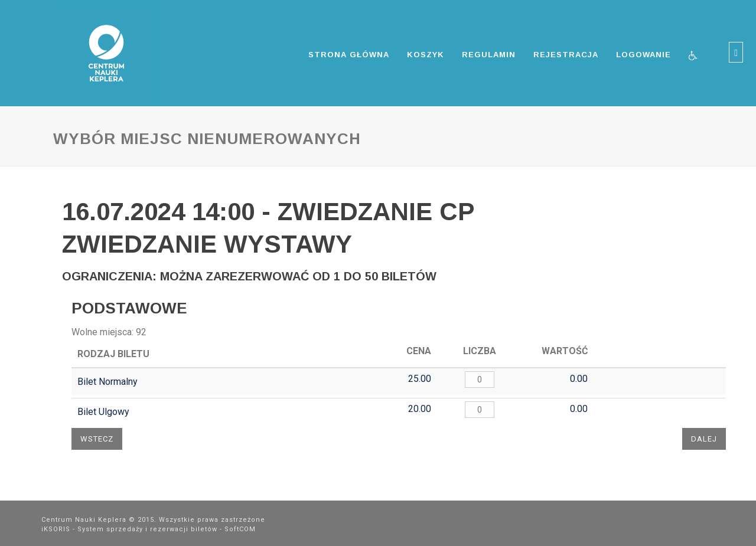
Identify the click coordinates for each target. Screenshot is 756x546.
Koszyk (426, 55)
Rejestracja (566, 55)
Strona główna (349, 55)
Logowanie (643, 55)
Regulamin (489, 55)
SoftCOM (240, 529)
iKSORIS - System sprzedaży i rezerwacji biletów (129, 529)
